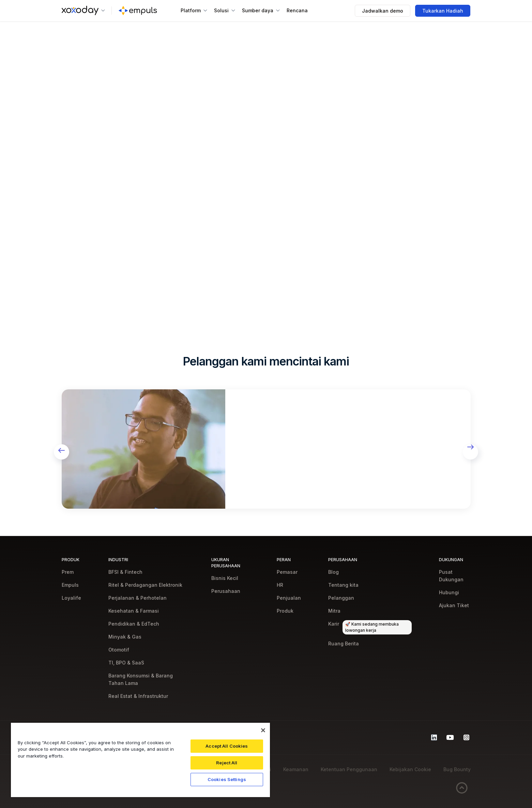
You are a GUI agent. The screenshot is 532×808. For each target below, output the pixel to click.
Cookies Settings (227, 779)
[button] (83, 11)
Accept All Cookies (227, 746)
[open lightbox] (143, 449)
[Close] (263, 730)
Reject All (227, 763)
